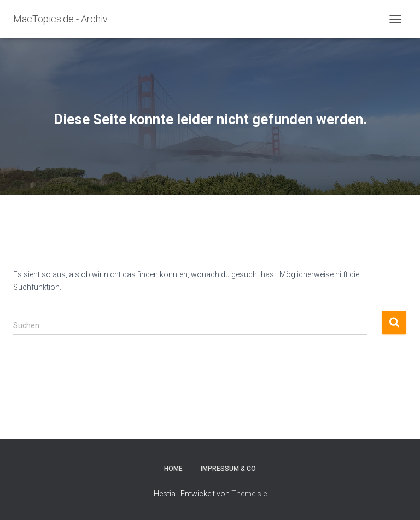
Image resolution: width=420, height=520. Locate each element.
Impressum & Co (228, 469)
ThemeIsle (249, 494)
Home (173, 469)
